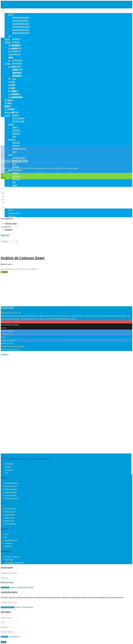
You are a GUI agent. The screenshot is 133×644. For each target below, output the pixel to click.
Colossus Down (11, 223)
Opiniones (15, 115)
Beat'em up (56, 168)
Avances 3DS (16, 54)
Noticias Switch (11, 486)
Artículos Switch (11, 498)
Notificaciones (14, 213)
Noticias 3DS (10, 512)
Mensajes (12, 216)
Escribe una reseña (8, 340)
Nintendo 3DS (13, 48)
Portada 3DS (16, 39)
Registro (8, 202)
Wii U (14, 82)
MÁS (10, 79)
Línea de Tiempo (9, 109)
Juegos (7, 188)
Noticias (7, 103)
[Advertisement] (67, 23)
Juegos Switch (10, 495)
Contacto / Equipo (12, 557)
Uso (6, 473)
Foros (7, 106)
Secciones (8, 64)
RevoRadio (12, 88)
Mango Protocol (40, 168)
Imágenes (9, 230)
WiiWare (8, 543)
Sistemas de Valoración (14, 563)
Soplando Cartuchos (19, 149)
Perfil (11, 210)
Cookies (8, 467)
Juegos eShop (17, 66)
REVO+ (14, 164)
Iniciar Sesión (9, 112)
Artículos (15, 112)
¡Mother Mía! (12, 91)
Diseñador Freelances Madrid (39, 459)
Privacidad (9, 464)
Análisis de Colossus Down (23, 258)
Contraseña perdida (25, 587)
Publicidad (9, 560)
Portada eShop (17, 60)
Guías (14, 182)
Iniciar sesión (28, 607)
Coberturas (16, 176)
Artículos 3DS (10, 524)
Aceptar (3, 642)
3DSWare (8, 546)
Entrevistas (16, 179)
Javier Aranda (6, 269)
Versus (11, 100)
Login (6, 207)
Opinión (15, 185)
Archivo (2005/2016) (15, 170)
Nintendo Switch (14, 45)
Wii (9, 61)
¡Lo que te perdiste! (18, 118)
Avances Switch (11, 489)
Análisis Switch (11, 492)
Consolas (8, 11)
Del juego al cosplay (19, 158)
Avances (15, 70)
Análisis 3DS (16, 51)
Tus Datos (9, 470)
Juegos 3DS (16, 42)
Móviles (11, 57)
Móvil (14, 85)
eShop (10, 54)
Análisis (7, 100)
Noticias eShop (17, 63)
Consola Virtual (11, 540)
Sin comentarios (31, 269)
